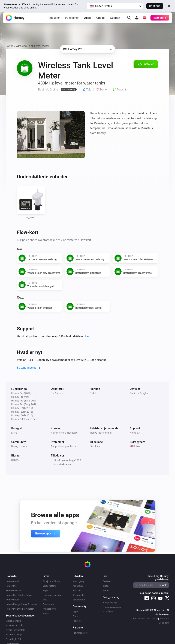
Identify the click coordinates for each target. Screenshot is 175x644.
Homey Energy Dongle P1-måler (21, 604)
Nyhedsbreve (49, 609)
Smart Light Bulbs (14, 639)
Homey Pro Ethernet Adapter (20, 609)
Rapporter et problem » (63, 446)
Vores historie (50, 586)
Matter (106, 590)
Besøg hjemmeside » (101, 433)
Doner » (15, 460)
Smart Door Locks (15, 625)
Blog (45, 600)
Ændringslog (79, 595)
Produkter (54, 20)
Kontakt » (135, 433)
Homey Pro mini (13, 590)
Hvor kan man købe (52, 595)
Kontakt (47, 613)
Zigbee (106, 586)
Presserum (48, 604)
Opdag (100, 20)
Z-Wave (107, 581)
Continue (155, 6)
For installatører (80, 633)
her (87, 336)
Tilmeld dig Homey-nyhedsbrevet (158, 578)
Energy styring (110, 602)
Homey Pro (11, 586)
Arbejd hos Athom (52, 581)
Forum (76, 616)
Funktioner (72, 20)
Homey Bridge (13, 600)
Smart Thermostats (15, 630)
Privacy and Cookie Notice (145, 619)
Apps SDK (78, 586)
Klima (14, 433)
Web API (77, 590)
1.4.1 (93, 393)
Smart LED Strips (14, 635)
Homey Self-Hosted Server (19, 595)
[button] (115, 6)
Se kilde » (95, 446)
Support (115, 20)
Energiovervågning (112, 607)
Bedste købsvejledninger (20, 616)
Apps (87, 20)
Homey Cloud (12, 581)
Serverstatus (79, 600)
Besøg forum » (19, 446)
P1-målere (108, 612)
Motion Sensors (13, 621)
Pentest (77, 621)
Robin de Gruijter (139, 393)
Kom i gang (78, 581)
